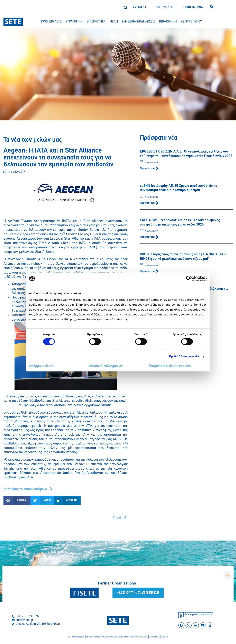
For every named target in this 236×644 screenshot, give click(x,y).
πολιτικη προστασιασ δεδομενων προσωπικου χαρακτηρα (125, 637)
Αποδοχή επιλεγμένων (106, 366)
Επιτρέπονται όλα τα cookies (170, 366)
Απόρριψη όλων (41, 366)
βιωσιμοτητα (96, 22)
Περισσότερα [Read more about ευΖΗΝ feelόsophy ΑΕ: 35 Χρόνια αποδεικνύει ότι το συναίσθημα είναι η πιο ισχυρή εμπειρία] (148, 203)
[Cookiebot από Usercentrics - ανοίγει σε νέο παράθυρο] (189, 279)
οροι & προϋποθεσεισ (77, 637)
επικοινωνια (154, 637)
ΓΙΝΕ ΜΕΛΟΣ (164, 7)
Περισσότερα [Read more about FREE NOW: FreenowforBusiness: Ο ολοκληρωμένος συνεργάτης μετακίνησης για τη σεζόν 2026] (148, 237)
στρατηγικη (74, 22)
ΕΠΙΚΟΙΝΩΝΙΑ (193, 7)
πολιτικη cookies (94, 637)
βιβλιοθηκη (168, 22)
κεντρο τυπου (191, 22)
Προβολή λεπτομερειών (184, 357)
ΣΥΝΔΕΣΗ (140, 7)
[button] (125, 7)
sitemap (164, 637)
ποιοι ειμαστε (51, 22)
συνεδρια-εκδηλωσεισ (138, 22)
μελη (114, 22)
